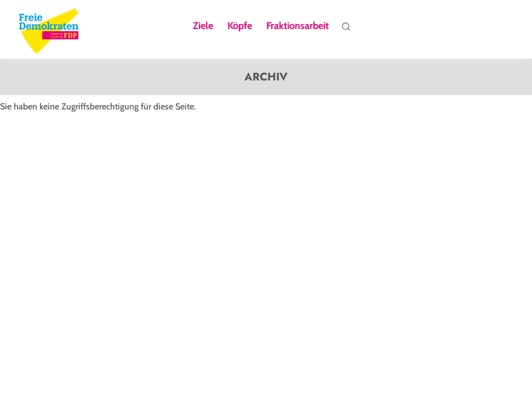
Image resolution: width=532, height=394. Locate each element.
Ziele (203, 26)
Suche (346, 29)
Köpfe (240, 26)
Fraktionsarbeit (298, 26)
